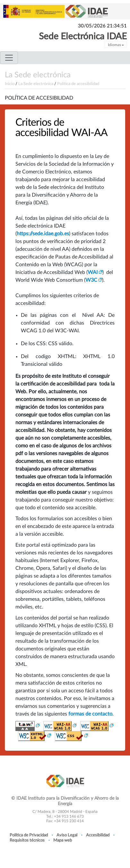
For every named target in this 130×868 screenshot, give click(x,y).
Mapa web (63, 840)
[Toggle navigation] (9, 58)
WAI (93, 272)
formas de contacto (90, 714)
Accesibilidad (98, 835)
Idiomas (116, 45)
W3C (91, 280)
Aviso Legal (67, 835)
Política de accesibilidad (78, 84)
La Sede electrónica (38, 75)
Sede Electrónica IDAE (83, 36)
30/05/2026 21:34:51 (102, 26)
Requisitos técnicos (27, 840)
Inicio (10, 84)
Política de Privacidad (29, 835)
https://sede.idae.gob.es (43, 234)
